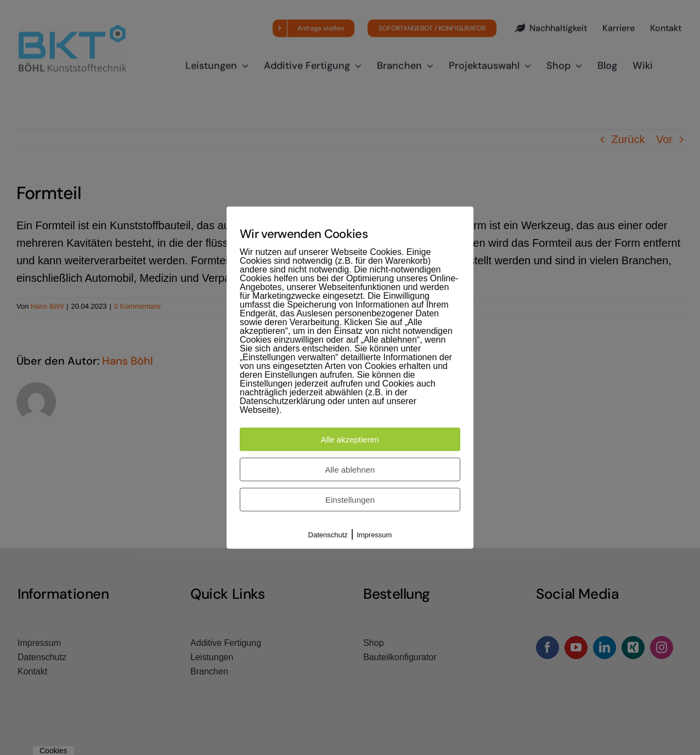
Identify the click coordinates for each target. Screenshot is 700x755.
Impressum (374, 535)
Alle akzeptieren (350, 439)
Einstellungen (350, 500)
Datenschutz (328, 535)
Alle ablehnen (350, 470)
